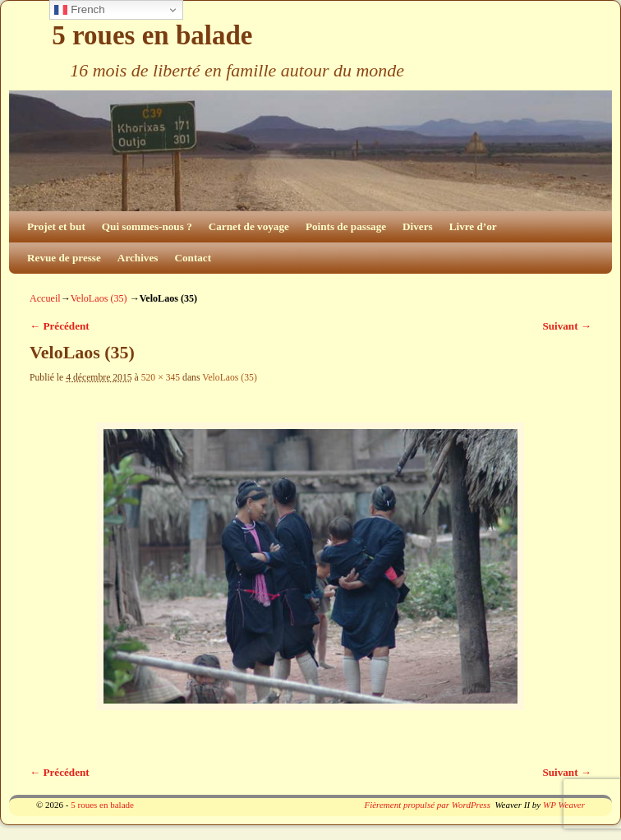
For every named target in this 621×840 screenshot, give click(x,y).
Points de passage (346, 226)
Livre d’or (473, 226)
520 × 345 (161, 378)
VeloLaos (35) (99, 298)
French (79, 10)
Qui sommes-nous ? (147, 226)
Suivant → (567, 326)
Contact (193, 258)
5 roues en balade (152, 35)
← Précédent (60, 326)
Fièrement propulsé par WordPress (427, 805)
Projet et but (56, 226)
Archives (138, 258)
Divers (418, 226)
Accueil (45, 298)
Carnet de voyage (249, 226)
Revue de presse (64, 258)
